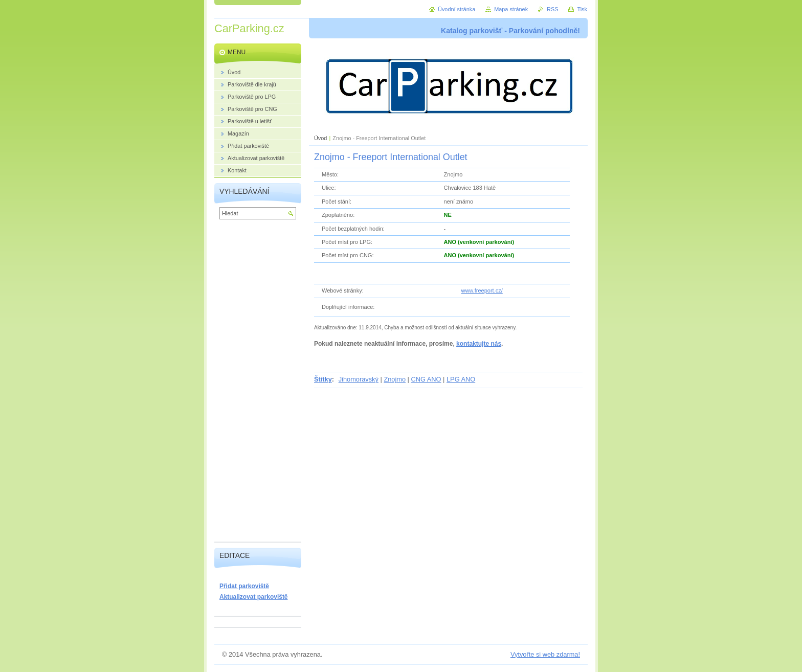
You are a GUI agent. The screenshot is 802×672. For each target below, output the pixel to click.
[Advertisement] (258, 383)
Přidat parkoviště (244, 586)
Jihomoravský (359, 379)
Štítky (323, 379)
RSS (552, 9)
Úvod (320, 138)
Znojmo (395, 379)
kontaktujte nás (479, 344)
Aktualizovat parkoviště (254, 597)
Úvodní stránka (456, 9)
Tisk (582, 9)
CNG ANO (426, 379)
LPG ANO (461, 379)
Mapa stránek (511, 9)
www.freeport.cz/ (482, 290)
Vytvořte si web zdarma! (545, 654)
